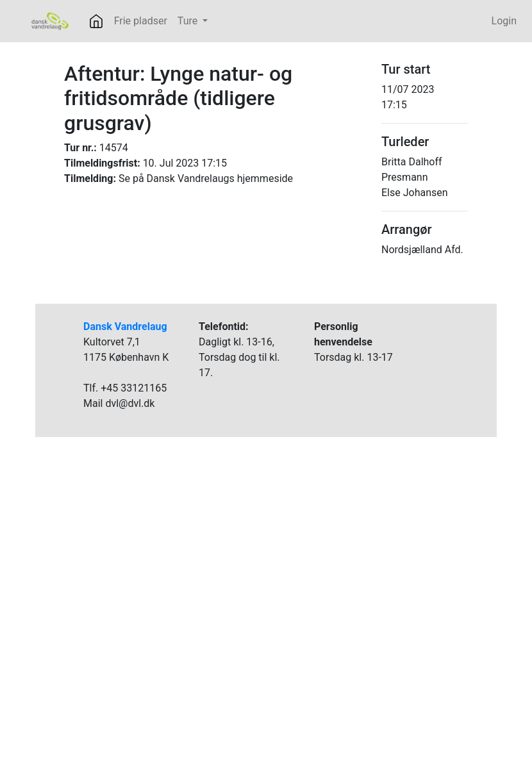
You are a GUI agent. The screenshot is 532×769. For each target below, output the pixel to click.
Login (504, 21)
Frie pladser (141, 21)
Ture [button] (189, 21)
